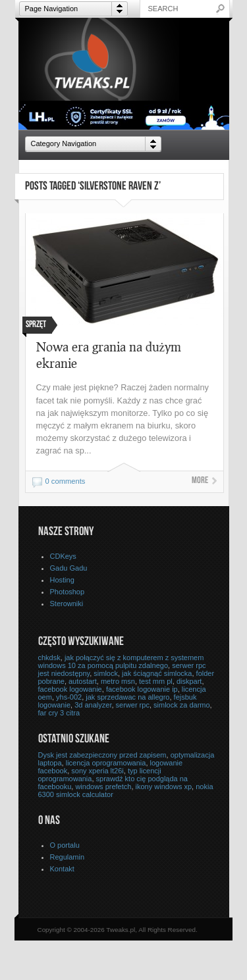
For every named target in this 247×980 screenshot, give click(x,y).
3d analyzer (93, 705)
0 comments (66, 481)
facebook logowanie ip (142, 689)
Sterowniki (67, 604)
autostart (83, 681)
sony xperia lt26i (97, 771)
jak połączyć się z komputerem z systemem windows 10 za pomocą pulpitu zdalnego (121, 661)
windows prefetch (103, 787)
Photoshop (68, 592)
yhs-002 (69, 697)
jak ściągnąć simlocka (157, 673)
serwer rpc (133, 705)
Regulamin (68, 857)
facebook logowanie (70, 689)
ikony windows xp (164, 787)
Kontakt (62, 869)
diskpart (189, 681)
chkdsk (49, 658)
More (200, 481)
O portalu (65, 845)
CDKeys (63, 556)
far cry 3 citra (59, 713)
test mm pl (156, 681)
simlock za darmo (182, 705)
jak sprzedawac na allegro (127, 697)
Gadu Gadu (69, 568)
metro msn (118, 681)
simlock (106, 673)
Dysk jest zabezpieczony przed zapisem (102, 755)
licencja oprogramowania (106, 763)
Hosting (62, 580)
